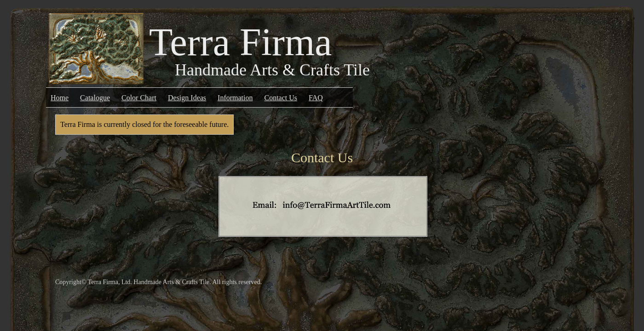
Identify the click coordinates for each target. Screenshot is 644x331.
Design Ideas (187, 98)
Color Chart (139, 98)
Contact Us (281, 98)
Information (235, 98)
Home (60, 98)
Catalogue (95, 98)
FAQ (316, 98)
